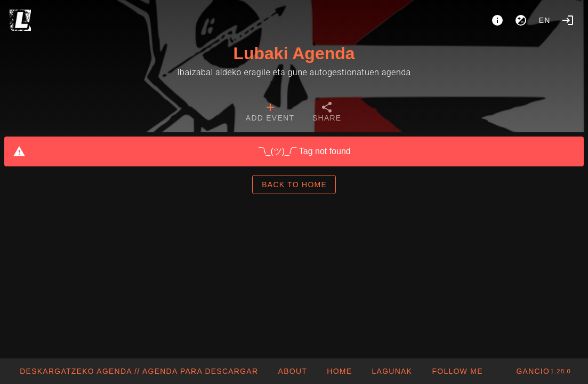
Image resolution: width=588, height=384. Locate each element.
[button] (392, 371)
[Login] (568, 20)
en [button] (545, 20)
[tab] (270, 113)
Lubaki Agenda (294, 53)
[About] (497, 20)
